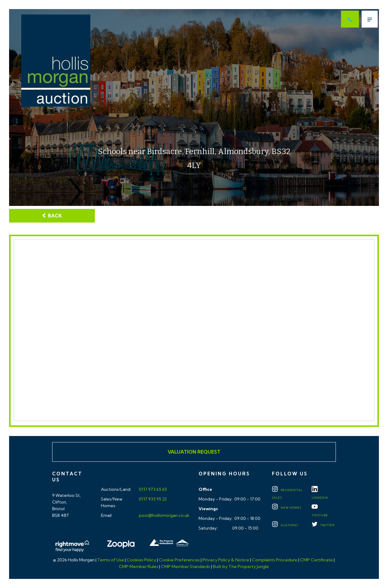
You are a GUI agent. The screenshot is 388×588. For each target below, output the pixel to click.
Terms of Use (111, 560)
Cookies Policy (141, 560)
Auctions (285, 525)
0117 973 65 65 (152, 489)
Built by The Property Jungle (241, 567)
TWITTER (323, 525)
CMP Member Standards (186, 567)
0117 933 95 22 (152, 499)
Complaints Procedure (275, 560)
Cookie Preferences (179, 560)
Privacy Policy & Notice (226, 560)
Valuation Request (194, 452)
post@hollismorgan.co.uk (164, 515)
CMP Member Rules (139, 567)
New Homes (287, 508)
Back (52, 216)
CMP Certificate (316, 560)
